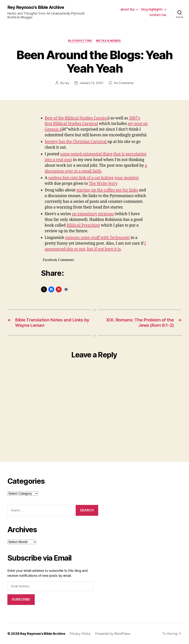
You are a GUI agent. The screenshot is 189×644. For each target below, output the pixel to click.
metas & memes (108, 41)
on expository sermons (93, 214)
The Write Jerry (103, 184)
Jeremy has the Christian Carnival (76, 142)
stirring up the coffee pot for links (107, 190)
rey (67, 83)
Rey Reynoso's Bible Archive (36, 7)
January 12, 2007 (91, 83)
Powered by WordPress (113, 634)
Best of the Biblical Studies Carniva (77, 118)
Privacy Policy (80, 634)
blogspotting (80, 41)
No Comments (124, 83)
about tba (128, 9)
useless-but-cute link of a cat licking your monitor (94, 178)
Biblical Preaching (83, 225)
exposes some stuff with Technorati (97, 238)
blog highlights (152, 9)
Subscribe (21, 599)
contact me (158, 15)
